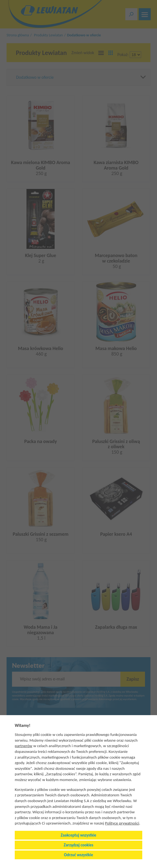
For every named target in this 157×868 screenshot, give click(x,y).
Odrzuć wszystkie (78, 855)
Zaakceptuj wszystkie (78, 835)
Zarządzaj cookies (78, 845)
